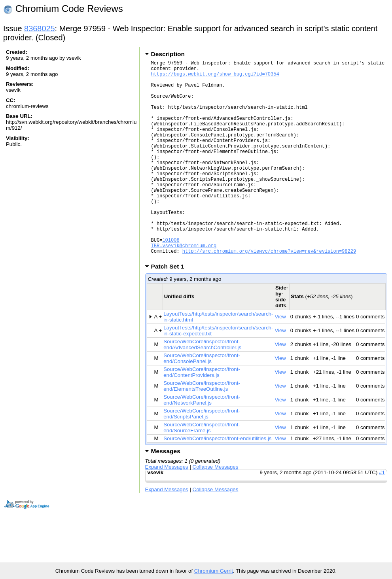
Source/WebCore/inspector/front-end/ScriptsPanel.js (202, 456)
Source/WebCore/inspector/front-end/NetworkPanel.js (202, 443)
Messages (166, 494)
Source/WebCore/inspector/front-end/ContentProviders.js (202, 415)
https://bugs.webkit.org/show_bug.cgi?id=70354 (215, 77)
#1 (382, 515)
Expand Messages (167, 510)
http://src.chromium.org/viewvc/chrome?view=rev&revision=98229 (269, 292)
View (280, 359)
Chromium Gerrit (214, 571)
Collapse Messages (216, 510)
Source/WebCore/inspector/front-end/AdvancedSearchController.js (202, 387)
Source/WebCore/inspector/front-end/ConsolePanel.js (202, 401)
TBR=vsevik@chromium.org (184, 286)
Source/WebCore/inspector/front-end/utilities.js (217, 481)
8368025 (40, 28)
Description (168, 54)
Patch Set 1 (170, 309)
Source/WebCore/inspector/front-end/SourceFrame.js (202, 470)
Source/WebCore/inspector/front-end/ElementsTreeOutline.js (202, 429)
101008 (171, 279)
